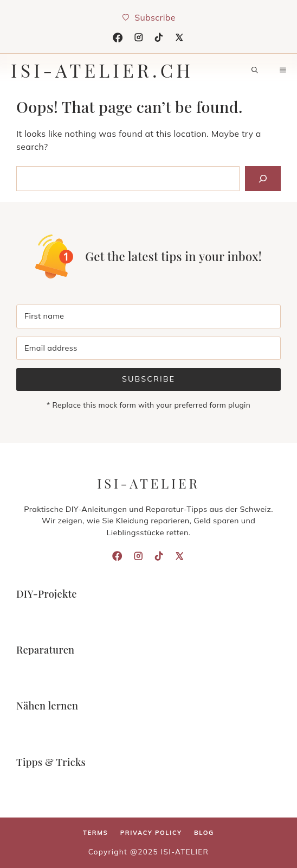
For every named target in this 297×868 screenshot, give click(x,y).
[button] (255, 70)
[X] (179, 37)
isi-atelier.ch (102, 70)
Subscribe (148, 379)
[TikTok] (159, 37)
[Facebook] (118, 37)
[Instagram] (139, 37)
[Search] (263, 179)
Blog (204, 833)
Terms (95, 833)
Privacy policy (151, 833)
